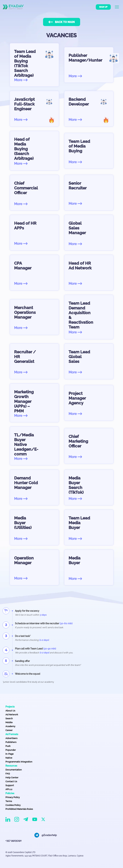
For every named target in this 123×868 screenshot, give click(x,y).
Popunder (11, 750)
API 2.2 (9, 789)
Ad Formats (12, 734)
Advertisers (11, 738)
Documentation (14, 770)
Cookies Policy (13, 805)
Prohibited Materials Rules (19, 809)
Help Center (12, 778)
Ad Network (12, 715)
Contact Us (11, 781)
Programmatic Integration (19, 762)
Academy (10, 726)
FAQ (8, 774)
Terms (9, 801)
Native (9, 758)
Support (10, 785)
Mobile (9, 722)
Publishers (11, 742)
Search (9, 718)
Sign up (103, 7)
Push (8, 746)
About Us (10, 711)
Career (9, 730)
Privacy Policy (13, 797)
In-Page (10, 754)
